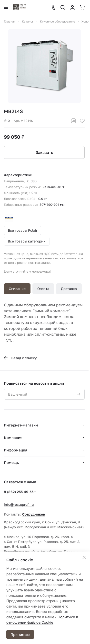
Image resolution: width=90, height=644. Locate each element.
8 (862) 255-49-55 (19, 492)
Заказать (44, 152)
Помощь (11, 462)
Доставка (69, 289)
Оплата (43, 289)
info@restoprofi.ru (19, 504)
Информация (16, 450)
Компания (13, 437)
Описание (17, 289)
